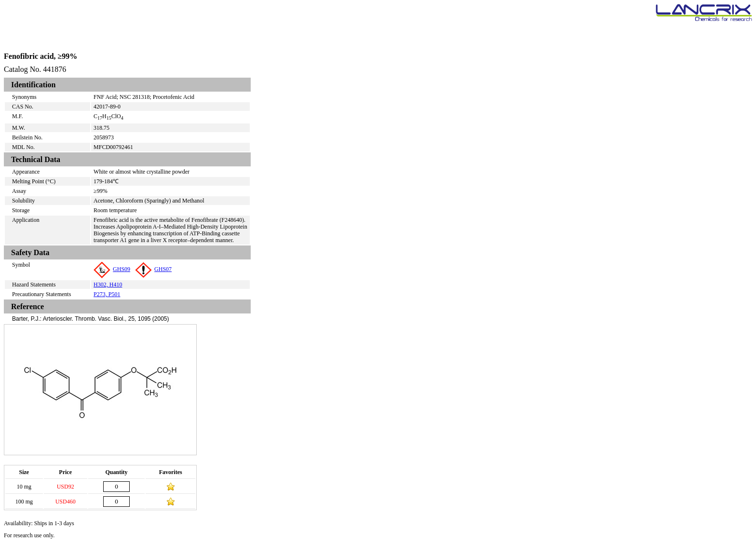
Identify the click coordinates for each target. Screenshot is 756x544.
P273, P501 (107, 294)
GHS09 (112, 269)
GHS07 (153, 269)
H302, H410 (108, 285)
